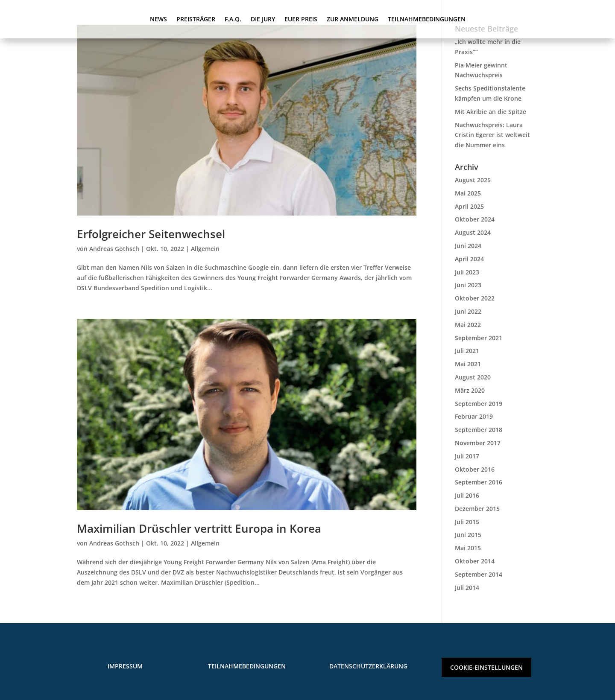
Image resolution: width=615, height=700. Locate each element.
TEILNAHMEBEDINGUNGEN (427, 20)
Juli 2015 (467, 522)
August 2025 (473, 180)
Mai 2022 (468, 325)
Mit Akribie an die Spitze (491, 112)
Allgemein (205, 249)
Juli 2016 (467, 495)
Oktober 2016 (475, 469)
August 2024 (473, 232)
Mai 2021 (468, 364)
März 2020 (470, 390)
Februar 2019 (474, 416)
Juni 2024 (468, 246)
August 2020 (473, 377)
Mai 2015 (468, 548)
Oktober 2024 (475, 219)
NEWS (158, 20)
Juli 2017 (467, 456)
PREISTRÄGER (196, 20)
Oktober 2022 (475, 298)
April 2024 (469, 259)
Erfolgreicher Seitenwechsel (151, 234)
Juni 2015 (468, 535)
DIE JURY (263, 20)
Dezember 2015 (477, 509)
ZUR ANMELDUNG (353, 20)
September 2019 (479, 404)
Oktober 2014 (475, 561)
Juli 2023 (467, 272)
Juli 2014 (467, 588)
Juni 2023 (468, 285)
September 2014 (479, 574)
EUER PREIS (301, 20)
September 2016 (479, 482)
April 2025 (469, 206)
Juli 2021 (467, 351)
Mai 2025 (468, 193)
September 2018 (479, 430)
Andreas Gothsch (114, 249)
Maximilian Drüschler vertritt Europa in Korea (199, 528)
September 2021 (479, 338)
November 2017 (478, 443)
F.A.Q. (233, 20)
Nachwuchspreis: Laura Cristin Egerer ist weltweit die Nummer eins (492, 135)
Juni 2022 (468, 311)
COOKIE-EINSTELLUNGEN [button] (486, 667)
